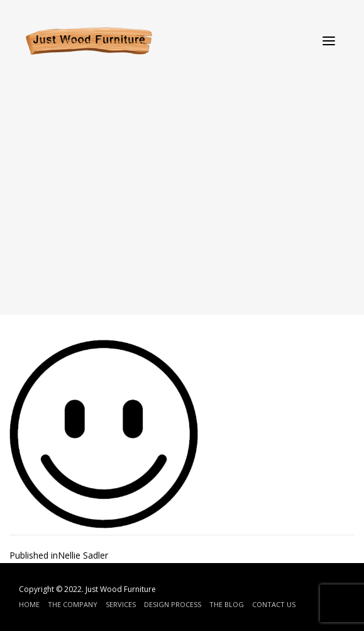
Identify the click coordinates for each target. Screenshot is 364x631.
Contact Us (274, 604)
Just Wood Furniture (121, 589)
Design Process (173, 604)
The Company (73, 604)
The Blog (227, 604)
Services (121, 604)
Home (29, 604)
